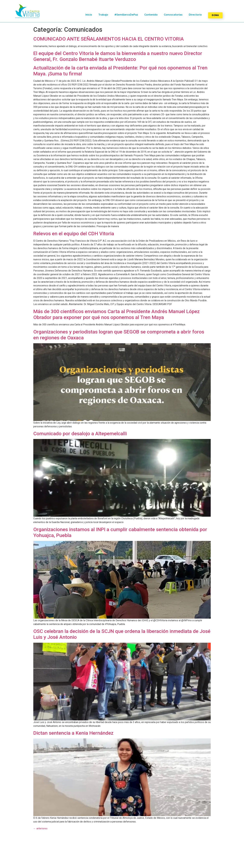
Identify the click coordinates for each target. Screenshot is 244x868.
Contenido (151, 15)
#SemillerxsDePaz (126, 15)
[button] (27, 11)
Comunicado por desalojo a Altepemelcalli (80, 434)
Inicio (89, 15)
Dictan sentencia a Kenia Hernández (73, 733)
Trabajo (103, 15)
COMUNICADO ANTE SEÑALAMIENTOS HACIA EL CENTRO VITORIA (109, 39)
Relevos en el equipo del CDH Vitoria (74, 234)
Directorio (195, 15)
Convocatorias (173, 15)
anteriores (40, 828)
